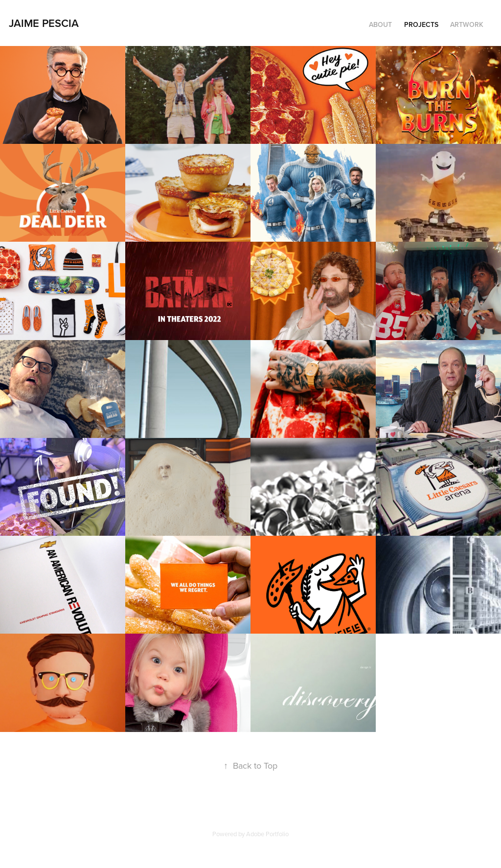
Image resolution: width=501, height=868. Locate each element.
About (380, 24)
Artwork (467, 24)
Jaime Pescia (44, 23)
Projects (421, 24)
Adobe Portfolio (267, 834)
